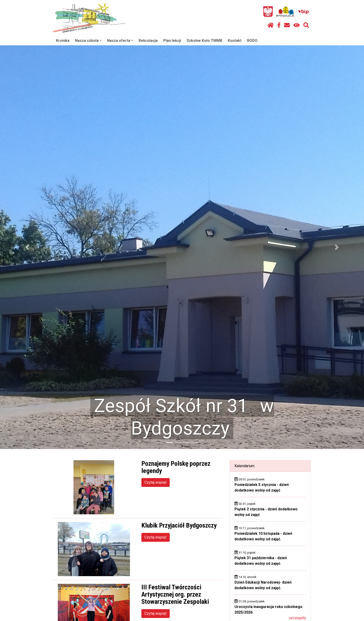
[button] (27, 247)
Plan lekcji (172, 41)
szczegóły (297, 618)
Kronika (63, 41)
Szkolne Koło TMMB (204, 41)
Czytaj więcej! (156, 482)
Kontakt (235, 41)
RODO (252, 41)
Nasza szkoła (88, 41)
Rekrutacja (148, 41)
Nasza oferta (120, 41)
